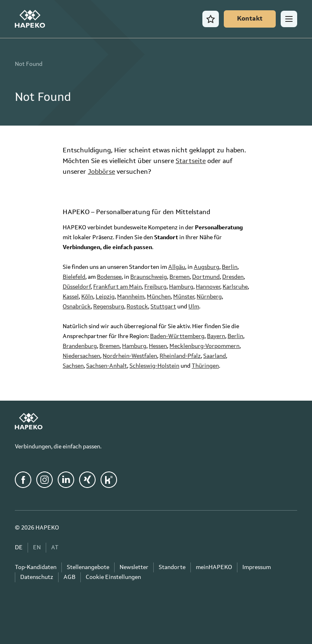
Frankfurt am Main (117, 287)
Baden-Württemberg (177, 336)
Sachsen (73, 366)
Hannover (208, 287)
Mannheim (131, 297)
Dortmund (206, 277)
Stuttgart (163, 307)
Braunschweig (149, 277)
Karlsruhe (235, 287)
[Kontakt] (250, 19)
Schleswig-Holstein (154, 366)
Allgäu (177, 267)
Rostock (137, 307)
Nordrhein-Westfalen (130, 356)
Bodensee (109, 277)
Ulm (194, 307)
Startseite (191, 161)
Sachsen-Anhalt (107, 366)
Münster (184, 297)
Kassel (71, 297)
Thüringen (205, 366)
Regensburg (109, 307)
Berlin (230, 267)
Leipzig (105, 297)
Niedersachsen (81, 356)
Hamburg (181, 287)
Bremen (179, 277)
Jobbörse (101, 172)
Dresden (233, 277)
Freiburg (155, 287)
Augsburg (206, 267)
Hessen (158, 346)
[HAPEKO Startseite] (30, 19)
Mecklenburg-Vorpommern (204, 346)
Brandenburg (80, 346)
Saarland (215, 356)
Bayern (216, 336)
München (159, 297)
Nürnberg (209, 297)
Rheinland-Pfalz (180, 356)
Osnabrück (77, 307)
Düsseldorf (77, 287)
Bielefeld (74, 277)
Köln (87, 297)
